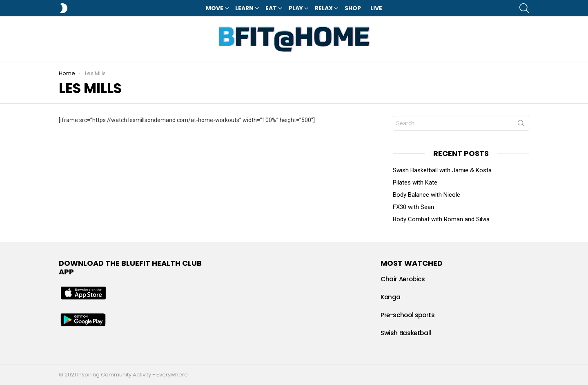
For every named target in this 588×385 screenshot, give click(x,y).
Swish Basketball (406, 333)
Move (215, 8)
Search (521, 125)
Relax (324, 8)
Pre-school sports (408, 315)
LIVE (376, 8)
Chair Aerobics (403, 279)
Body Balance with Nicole (427, 195)
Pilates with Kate (415, 182)
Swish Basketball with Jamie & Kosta (442, 170)
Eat (271, 8)
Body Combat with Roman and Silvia (441, 219)
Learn (244, 8)
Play (296, 8)
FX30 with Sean (413, 207)
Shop (353, 8)
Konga (391, 297)
